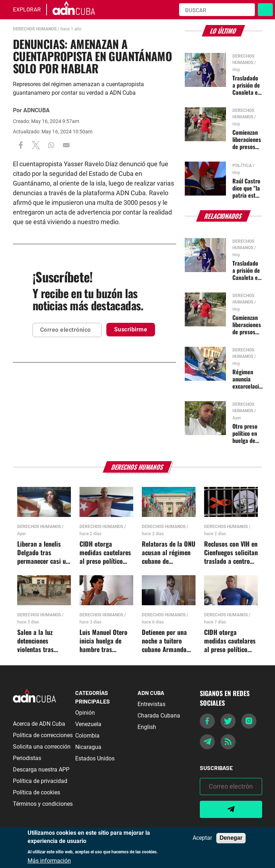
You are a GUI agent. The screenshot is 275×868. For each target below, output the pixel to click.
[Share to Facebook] (21, 145)
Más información (49, 861)
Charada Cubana (159, 716)
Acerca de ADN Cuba (39, 724)
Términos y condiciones (43, 804)
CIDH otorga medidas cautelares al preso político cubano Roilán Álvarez (230, 641)
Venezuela (88, 724)
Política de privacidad (40, 781)
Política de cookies (37, 792)
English (147, 727)
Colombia (87, 736)
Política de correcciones (43, 735)
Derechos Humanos (35, 29)
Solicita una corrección (42, 747)
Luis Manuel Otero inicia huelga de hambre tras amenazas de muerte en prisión (103, 641)
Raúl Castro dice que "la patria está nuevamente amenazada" (247, 188)
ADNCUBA (37, 110)
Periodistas (27, 758)
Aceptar (202, 838)
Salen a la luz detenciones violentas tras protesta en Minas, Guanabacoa (42, 641)
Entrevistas (151, 704)
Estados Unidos (95, 758)
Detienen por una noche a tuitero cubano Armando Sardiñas (164, 641)
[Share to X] (36, 145)
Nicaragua (88, 747)
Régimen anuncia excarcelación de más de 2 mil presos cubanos (249, 379)
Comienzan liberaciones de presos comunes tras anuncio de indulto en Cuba (247, 139)
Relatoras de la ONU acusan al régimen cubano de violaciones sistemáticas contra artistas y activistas (169, 553)
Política (242, 166)
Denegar (231, 838)
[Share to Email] (66, 145)
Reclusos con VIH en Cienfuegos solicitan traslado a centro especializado (231, 553)
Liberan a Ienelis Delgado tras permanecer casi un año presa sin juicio (43, 553)
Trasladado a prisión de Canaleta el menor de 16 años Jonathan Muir (247, 85)
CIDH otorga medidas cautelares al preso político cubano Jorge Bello (105, 553)
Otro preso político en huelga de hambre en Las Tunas (245, 433)
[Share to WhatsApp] (51, 145)
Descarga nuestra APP (41, 770)
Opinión (85, 713)
